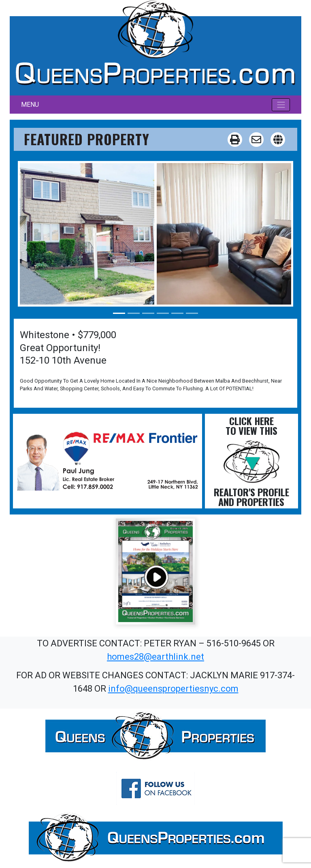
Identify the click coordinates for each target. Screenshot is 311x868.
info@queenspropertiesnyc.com (173, 689)
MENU (30, 105)
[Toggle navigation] (281, 105)
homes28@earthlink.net (155, 657)
